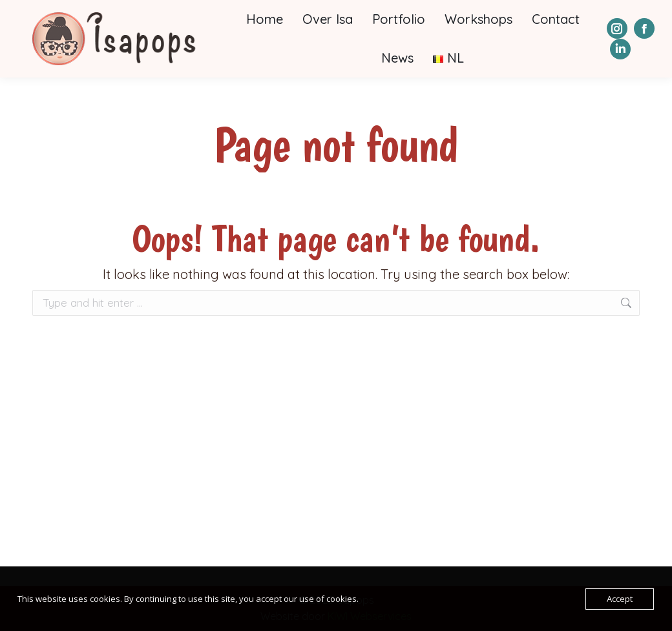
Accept (620, 599)
